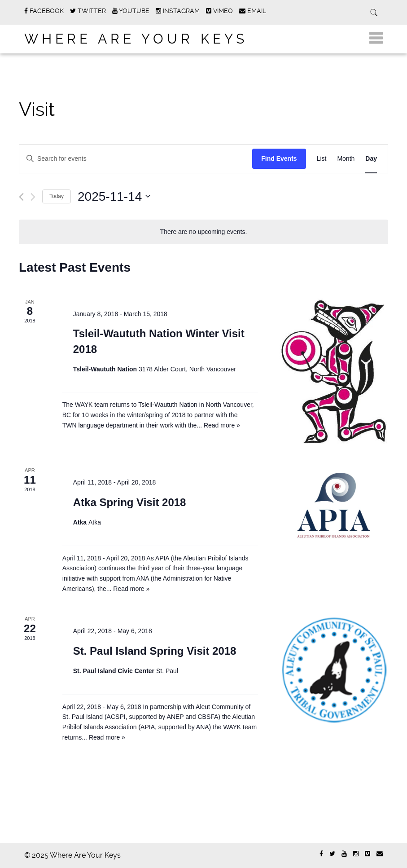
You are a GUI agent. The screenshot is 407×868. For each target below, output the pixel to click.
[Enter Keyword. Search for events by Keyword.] (109, 159)
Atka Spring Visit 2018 (130, 502)
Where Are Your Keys (136, 39)
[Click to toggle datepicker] (114, 197)
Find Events (279, 159)
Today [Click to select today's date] (57, 196)
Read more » (222, 425)
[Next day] (33, 197)
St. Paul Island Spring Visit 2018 (155, 651)
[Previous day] (21, 197)
